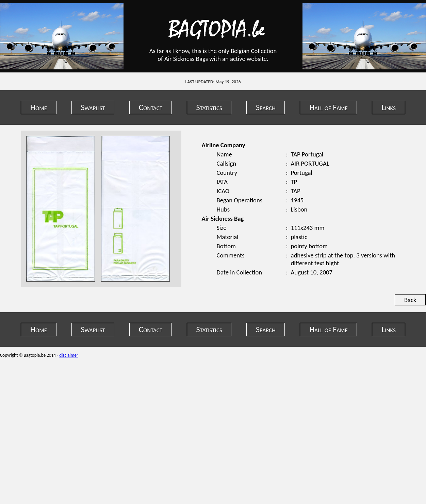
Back (410, 300)
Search (266, 107)
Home (39, 107)
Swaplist (93, 107)
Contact (151, 107)
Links (389, 107)
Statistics (209, 107)
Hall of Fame (329, 107)
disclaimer (69, 355)
